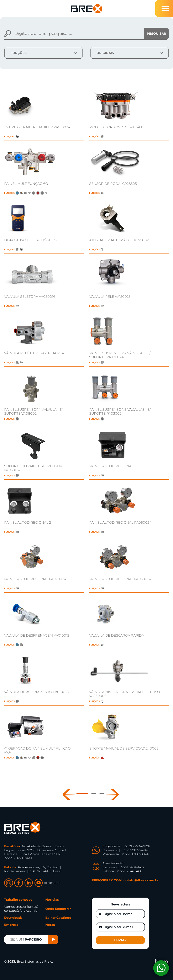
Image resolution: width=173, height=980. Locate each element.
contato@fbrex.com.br (140, 880)
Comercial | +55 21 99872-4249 (125, 850)
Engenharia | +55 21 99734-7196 (126, 846)
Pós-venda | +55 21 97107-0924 (125, 854)
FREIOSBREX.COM (107, 880)
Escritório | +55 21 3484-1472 (123, 867)
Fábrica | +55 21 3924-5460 (122, 871)
